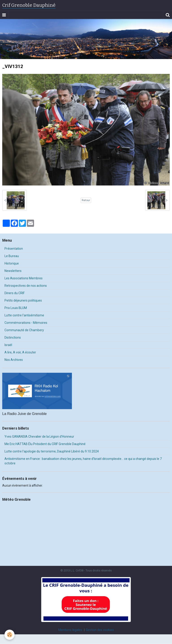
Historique (12, 263)
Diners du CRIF (15, 293)
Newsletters (13, 271)
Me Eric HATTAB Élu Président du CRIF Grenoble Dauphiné (45, 444)
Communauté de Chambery (24, 330)
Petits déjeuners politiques (23, 300)
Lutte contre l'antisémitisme (24, 315)
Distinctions (13, 337)
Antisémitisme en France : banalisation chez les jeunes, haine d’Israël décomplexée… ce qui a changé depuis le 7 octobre (83, 461)
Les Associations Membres (24, 278)
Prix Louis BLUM (16, 308)
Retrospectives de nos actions (26, 286)
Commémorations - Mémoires (26, 323)
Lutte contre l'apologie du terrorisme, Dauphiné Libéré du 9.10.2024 (52, 451)
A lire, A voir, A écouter (20, 352)
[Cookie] (10, 635)
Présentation (14, 249)
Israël (8, 345)
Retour (86, 200)
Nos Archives (14, 360)
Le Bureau (12, 256)
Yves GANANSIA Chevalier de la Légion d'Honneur (39, 437)
